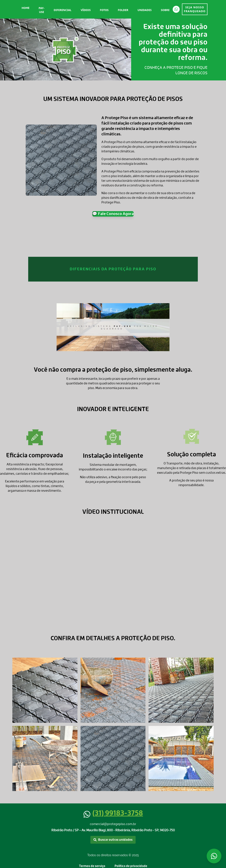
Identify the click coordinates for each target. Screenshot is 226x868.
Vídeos (86, 10)
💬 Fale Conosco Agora (113, 214)
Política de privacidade (131, 866)
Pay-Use (42, 10)
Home (25, 8)
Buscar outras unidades (113, 840)
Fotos (104, 10)
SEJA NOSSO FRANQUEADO (195, 9)
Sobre (165, 10)
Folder (123, 10)
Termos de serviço (92, 866)
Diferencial (63, 10)
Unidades (145, 10)
